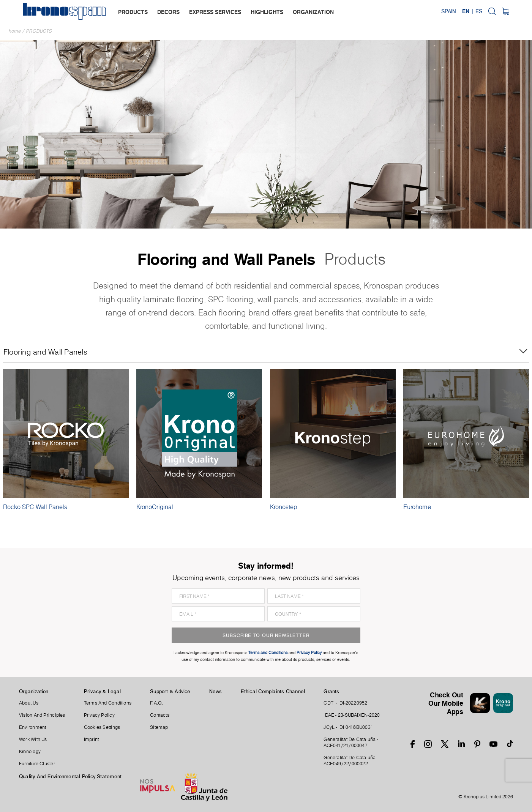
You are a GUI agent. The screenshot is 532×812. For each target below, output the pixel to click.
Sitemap (159, 727)
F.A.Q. (156, 703)
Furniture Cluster (37, 764)
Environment (32, 727)
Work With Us (33, 739)
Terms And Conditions (108, 703)
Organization (34, 691)
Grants (331, 691)
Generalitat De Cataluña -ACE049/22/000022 (351, 761)
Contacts (160, 715)
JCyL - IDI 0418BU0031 (348, 727)
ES (479, 11)
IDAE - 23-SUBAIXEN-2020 (352, 715)
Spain (449, 11)
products (133, 12)
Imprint (92, 739)
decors (168, 12)
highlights (267, 12)
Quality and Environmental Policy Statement (70, 776)
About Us (29, 703)
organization (313, 12)
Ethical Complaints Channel (273, 691)
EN (466, 11)
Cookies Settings (102, 727)
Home (15, 31)
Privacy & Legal (102, 691)
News (216, 691)
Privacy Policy (99, 715)
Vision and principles (42, 715)
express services (215, 12)
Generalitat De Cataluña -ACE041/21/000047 (351, 743)
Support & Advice (170, 691)
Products (39, 31)
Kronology (30, 752)
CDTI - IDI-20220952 (345, 703)
